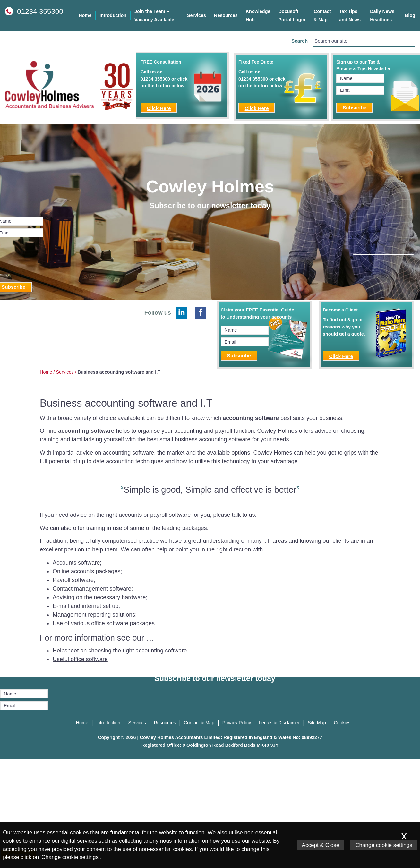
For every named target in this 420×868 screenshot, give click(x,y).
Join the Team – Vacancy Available (154, 15)
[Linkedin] (181, 313)
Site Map (317, 723)
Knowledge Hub (258, 15)
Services (197, 15)
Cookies (342, 723)
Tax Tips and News (350, 15)
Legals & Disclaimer (279, 723)
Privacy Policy (237, 723)
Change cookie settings (384, 845)
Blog (410, 15)
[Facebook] (201, 313)
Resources (226, 15)
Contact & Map (322, 15)
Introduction (113, 15)
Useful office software (80, 659)
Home (85, 15)
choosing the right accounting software (137, 651)
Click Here (159, 108)
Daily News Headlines (382, 15)
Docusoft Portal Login (292, 15)
